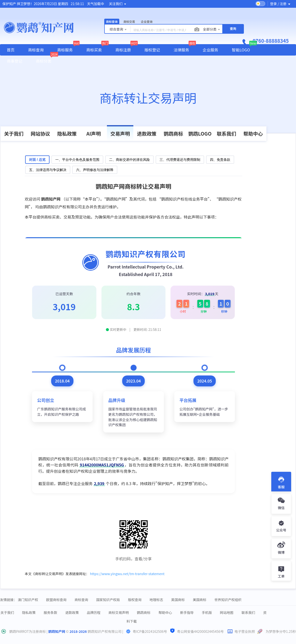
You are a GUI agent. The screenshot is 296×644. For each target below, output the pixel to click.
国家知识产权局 (108, 600)
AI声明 (93, 134)
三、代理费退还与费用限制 (180, 160)
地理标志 (156, 600)
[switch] (260, 4)
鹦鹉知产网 (57, 631)
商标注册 (123, 50)
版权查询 (135, 600)
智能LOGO (241, 50)
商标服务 (65, 50)
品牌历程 (94, 612)
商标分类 (44, 61)
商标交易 (129, 21)
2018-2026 (78, 631)
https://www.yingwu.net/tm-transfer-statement (127, 574)
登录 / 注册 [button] (281, 4)
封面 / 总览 (37, 160)
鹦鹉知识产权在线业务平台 (184, 199)
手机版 (207, 612)
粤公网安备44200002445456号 (197, 631)
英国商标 (178, 600)
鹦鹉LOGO (200, 134)
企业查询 (147, 21)
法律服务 (181, 50)
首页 (11, 50)
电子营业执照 (242, 631)
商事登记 (15, 61)
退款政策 (147, 134)
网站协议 (40, 134)
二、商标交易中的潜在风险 (129, 160)
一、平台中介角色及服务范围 (77, 160)
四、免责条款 (220, 160)
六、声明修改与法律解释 (95, 170)
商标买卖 (94, 50)
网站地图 (227, 612)
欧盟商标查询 (56, 600)
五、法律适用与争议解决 (48, 170)
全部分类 (212, 30)
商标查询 (112, 21)
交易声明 (120, 134)
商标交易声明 (119, 612)
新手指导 (187, 612)
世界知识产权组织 (228, 600)
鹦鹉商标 (173, 134)
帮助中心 (253, 134)
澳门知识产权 (28, 600)
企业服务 (210, 50)
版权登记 (152, 50)
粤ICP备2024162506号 (150, 631)
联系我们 (226, 134)
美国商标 (200, 600)
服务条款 (50, 612)
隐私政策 (67, 134)
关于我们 (14, 134)
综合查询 (118, 30)
